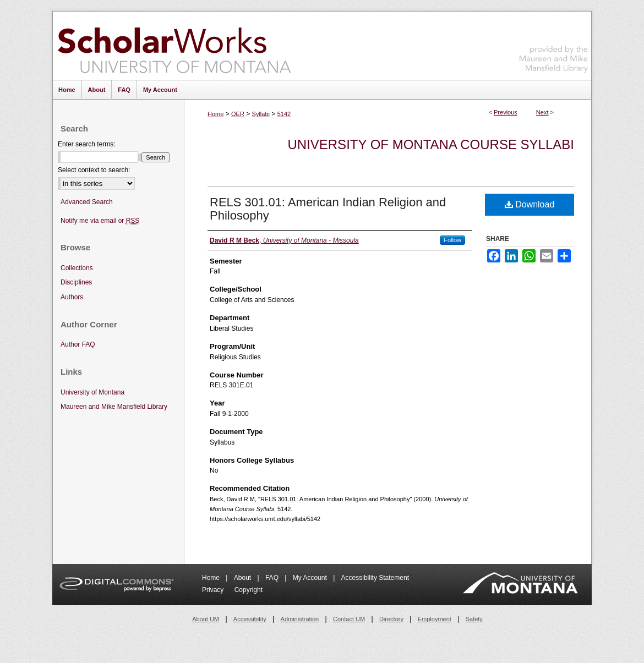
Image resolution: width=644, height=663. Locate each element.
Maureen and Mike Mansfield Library (554, 44)
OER (238, 114)
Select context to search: (94, 170)
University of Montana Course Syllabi (431, 144)
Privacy (214, 590)
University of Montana (92, 392)
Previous (506, 112)
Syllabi (261, 114)
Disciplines (76, 282)
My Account (311, 578)
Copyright (249, 590)
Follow (452, 240)
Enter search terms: (87, 144)
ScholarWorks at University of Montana (174, 46)
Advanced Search (87, 202)
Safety (474, 619)
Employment (435, 619)
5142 (284, 114)
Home (215, 114)
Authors (72, 297)
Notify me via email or (100, 221)
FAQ (273, 578)
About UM (206, 619)
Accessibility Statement (375, 578)
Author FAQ (78, 344)
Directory (391, 619)
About (244, 578)
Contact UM (349, 619)
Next (542, 112)
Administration (300, 619)
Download (530, 204)
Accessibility (250, 619)
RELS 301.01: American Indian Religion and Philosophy (328, 209)
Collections (77, 268)
